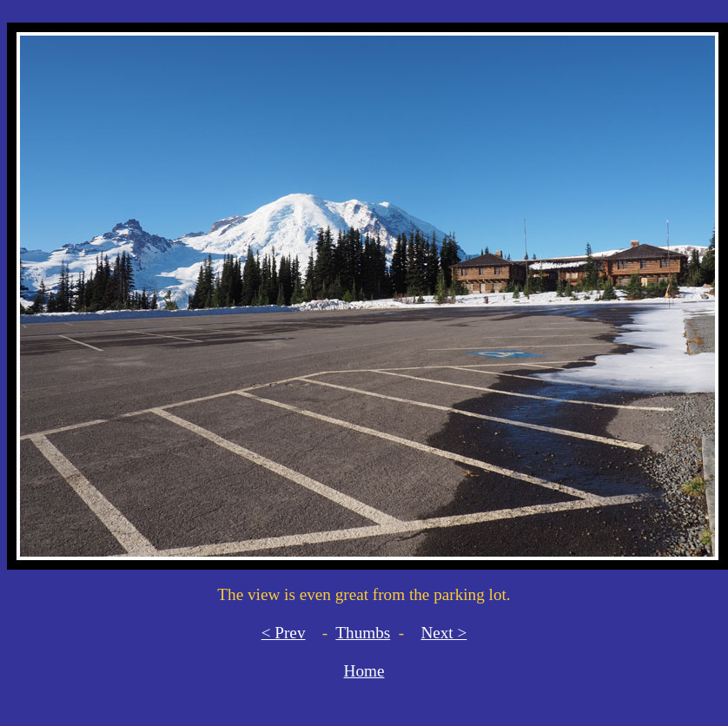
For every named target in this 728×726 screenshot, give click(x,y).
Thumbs (363, 633)
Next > (443, 633)
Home (364, 671)
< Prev (284, 633)
